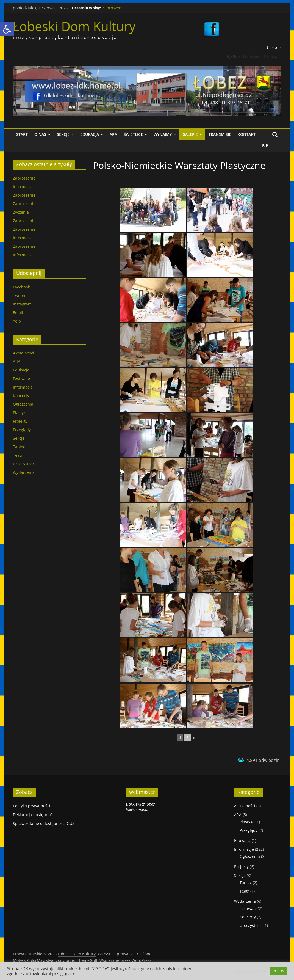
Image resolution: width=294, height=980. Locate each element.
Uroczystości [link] (24, 464)
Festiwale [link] (21, 378)
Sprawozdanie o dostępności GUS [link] (44, 823)
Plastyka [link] (20, 413)
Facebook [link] (21, 287)
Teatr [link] (18, 455)
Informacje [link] (23, 387)
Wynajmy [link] (163, 134)
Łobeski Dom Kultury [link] (74, 26)
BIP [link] (265, 146)
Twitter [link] (19, 295)
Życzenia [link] (21, 212)
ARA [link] (113, 134)
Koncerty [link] (21, 396)
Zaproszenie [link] (113, 8)
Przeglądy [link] (22, 430)
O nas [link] (40, 134)
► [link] (194, 738)
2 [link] (187, 738)
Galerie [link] (190, 134)
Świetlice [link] (133, 134)
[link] (7, 29)
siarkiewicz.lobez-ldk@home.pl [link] (141, 807)
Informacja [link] (23, 187)
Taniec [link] (19, 447)
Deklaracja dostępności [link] (34, 815)
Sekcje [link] (63, 134)
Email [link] (18, 313)
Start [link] (22, 134)
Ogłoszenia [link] (23, 404)
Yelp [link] (17, 321)
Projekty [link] (20, 421)
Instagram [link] (22, 304)
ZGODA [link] (279, 971)
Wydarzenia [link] (24, 472)
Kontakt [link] (247, 134)
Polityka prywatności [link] (32, 806)
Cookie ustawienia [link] (249, 971)
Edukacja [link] (90, 134)
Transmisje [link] (220, 134)
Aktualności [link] (23, 353)
